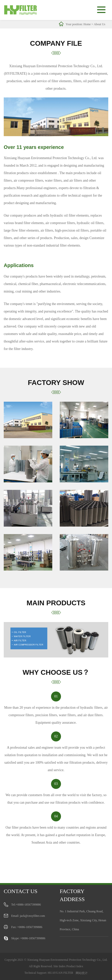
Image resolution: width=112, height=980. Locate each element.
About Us (100, 24)
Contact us (21, 891)
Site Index (60, 966)
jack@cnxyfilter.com (32, 916)
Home (87, 24)
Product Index (75, 966)
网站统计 (82, 973)
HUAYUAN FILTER (60, 973)
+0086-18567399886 (28, 905)
